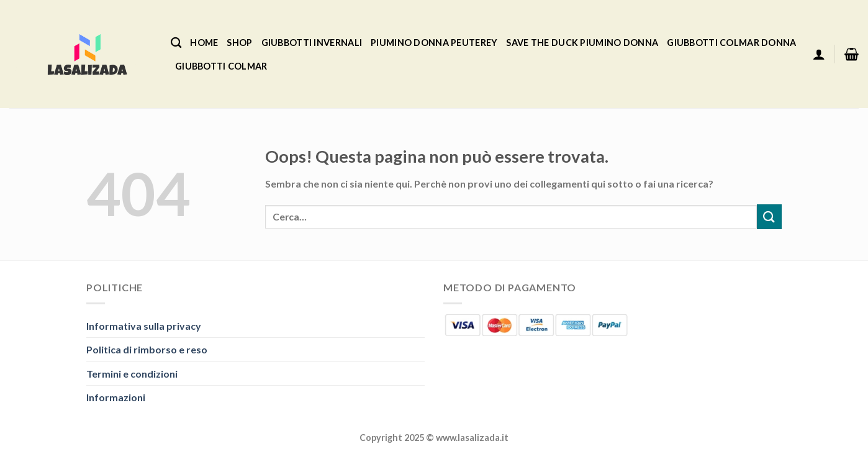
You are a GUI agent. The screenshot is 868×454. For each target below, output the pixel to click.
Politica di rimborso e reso (147, 349)
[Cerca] (176, 43)
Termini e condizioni (132, 374)
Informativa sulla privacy (144, 326)
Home (204, 43)
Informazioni (116, 397)
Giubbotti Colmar (221, 66)
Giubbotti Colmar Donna (731, 43)
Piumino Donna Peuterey (434, 43)
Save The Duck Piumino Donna (582, 43)
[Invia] (769, 216)
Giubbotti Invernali (312, 43)
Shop (239, 43)
